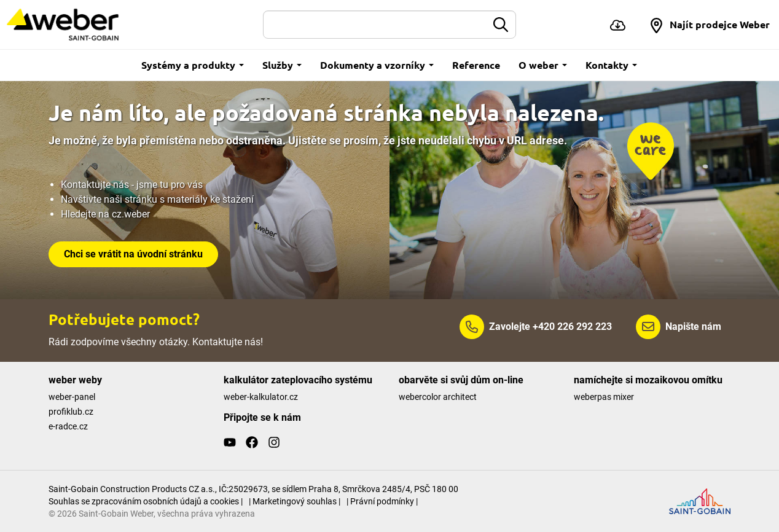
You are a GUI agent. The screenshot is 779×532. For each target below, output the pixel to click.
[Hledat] (375, 25)
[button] (709, 25)
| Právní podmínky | (382, 501)
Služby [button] (282, 65)
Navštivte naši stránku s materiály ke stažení (157, 199)
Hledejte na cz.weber (105, 214)
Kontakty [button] (611, 65)
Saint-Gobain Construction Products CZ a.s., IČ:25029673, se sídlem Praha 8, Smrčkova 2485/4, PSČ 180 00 (253, 489)
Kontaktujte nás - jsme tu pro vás (132, 185)
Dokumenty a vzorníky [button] (377, 65)
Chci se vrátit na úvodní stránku (133, 254)
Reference (476, 65)
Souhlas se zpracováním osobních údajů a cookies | (146, 501)
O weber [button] (543, 65)
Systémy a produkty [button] (193, 65)
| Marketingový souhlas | (295, 501)
